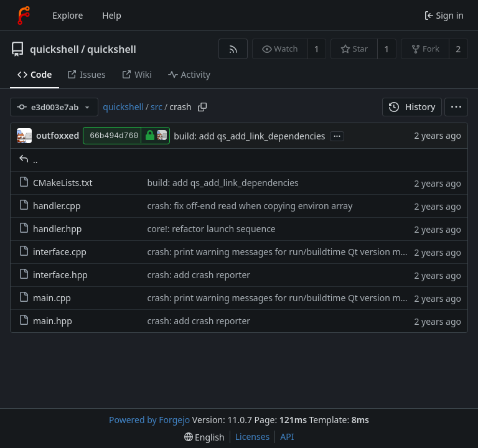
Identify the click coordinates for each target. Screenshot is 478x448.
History (412, 107)
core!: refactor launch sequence (211, 229)
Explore (68, 15)
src (157, 107)
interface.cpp (53, 252)
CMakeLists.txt (55, 183)
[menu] (456, 107)
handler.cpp (50, 206)
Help (112, 15)
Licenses (253, 436)
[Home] (24, 16)
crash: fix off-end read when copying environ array (250, 206)
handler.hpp (50, 229)
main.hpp (45, 321)
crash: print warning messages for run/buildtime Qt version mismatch (290, 252)
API (287, 436)
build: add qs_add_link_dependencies (249, 136)
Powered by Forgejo (149, 420)
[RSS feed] (233, 49)
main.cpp (45, 298)
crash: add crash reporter (199, 275)
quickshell (54, 49)
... (337, 135)
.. (28, 160)
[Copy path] (202, 107)
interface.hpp (53, 275)
